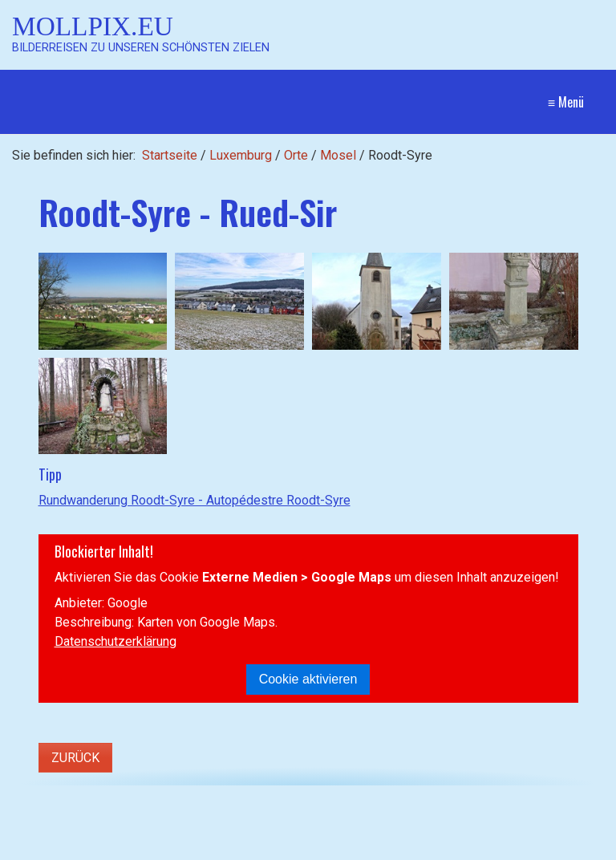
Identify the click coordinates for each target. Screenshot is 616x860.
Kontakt (443, 822)
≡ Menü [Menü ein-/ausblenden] (566, 102)
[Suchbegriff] (160, 823)
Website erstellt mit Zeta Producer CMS (355, 852)
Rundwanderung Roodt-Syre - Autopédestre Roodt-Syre (195, 500)
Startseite (170, 155)
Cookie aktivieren (308, 679)
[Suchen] (280, 822)
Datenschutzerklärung (115, 641)
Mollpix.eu (93, 26)
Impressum (506, 822)
